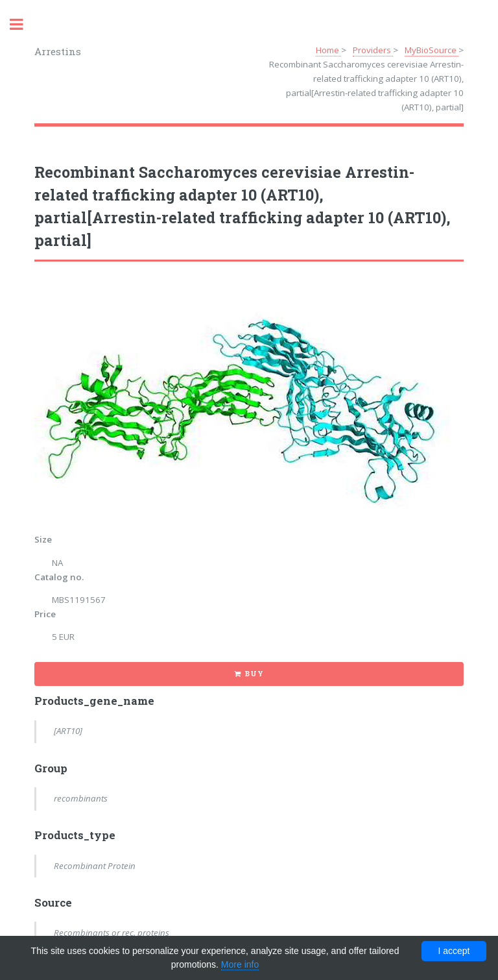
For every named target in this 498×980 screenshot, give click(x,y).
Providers (373, 50)
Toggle (23, 24)
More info (240, 964)
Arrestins (58, 51)
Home (328, 50)
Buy (254, 674)
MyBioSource (432, 50)
